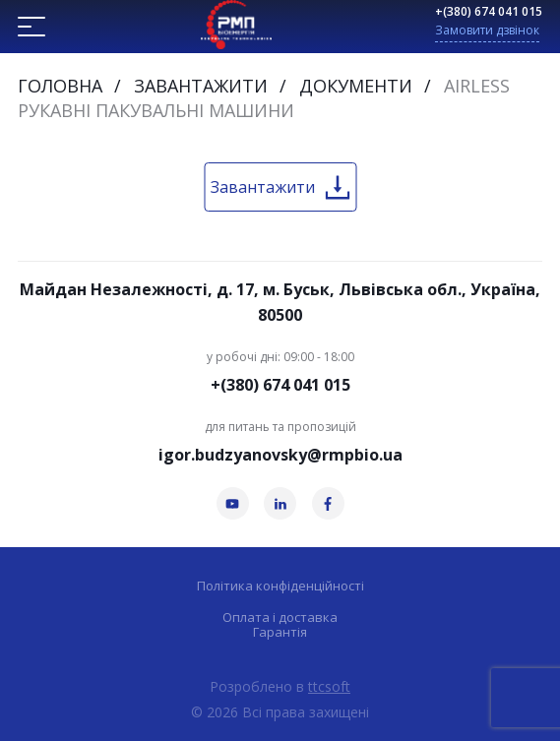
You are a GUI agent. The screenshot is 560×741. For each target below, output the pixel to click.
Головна (60, 86)
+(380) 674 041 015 (489, 11)
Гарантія (280, 632)
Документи (356, 86)
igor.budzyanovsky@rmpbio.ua (280, 455)
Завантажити (201, 86)
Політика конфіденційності (280, 586)
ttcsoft (329, 686)
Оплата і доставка (280, 617)
